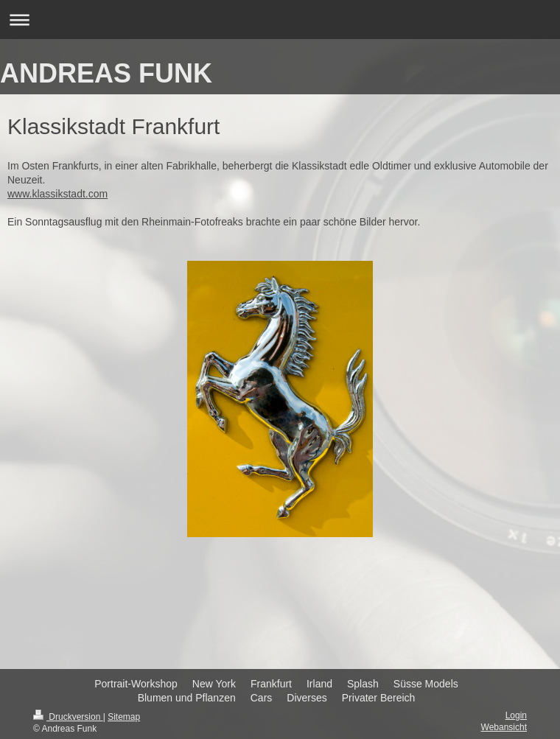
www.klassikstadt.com (57, 194)
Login (516, 715)
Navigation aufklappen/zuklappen (280, 20)
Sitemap (124, 717)
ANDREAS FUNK (106, 73)
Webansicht (504, 727)
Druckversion (68, 717)
